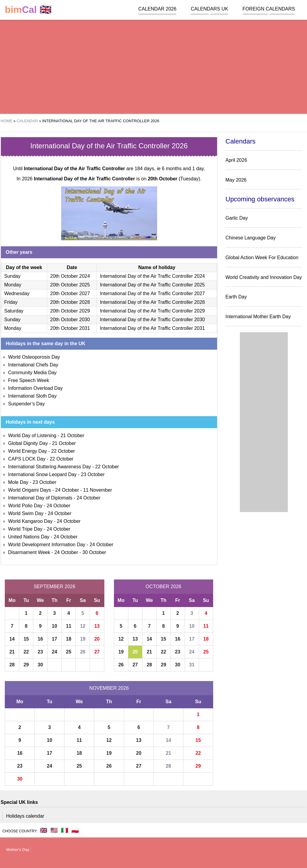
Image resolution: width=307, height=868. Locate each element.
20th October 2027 (70, 293)
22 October (63, 451)
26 (83, 652)
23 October (93, 474)
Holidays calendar (25, 816)
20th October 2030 (70, 320)
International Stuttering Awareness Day (49, 467)
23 (40, 652)
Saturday (14, 311)
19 (83, 639)
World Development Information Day (47, 545)
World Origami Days (30, 490)
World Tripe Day (25, 529)
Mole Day (18, 482)
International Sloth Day (32, 396)
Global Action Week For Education (262, 258)
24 (55, 652)
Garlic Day (237, 218)
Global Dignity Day (28, 443)
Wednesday (17, 293)
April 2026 (236, 160)
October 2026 (164, 587)
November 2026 (109, 688)
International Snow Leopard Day (42, 474)
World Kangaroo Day (30, 521)
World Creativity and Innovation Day (264, 277)
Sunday (12, 276)
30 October (94, 552)
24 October (67, 490)
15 (26, 639)
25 (69, 652)
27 (97, 652)
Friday (11, 302)
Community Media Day (32, 373)
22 (26, 652)
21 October (72, 435)
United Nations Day (29, 537)
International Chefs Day (33, 365)
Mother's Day (18, 850)
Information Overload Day (35, 388)
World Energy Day (28, 451)
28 (12, 665)
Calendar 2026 (157, 9)
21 (12, 652)
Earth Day (236, 297)
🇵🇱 (75, 830)
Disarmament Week (29, 552)
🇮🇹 (65, 830)
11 (69, 626)
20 (97, 639)
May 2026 (236, 180)
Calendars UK (209, 9)
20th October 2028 (70, 302)
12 (83, 626)
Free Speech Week (29, 380)
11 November (97, 490)
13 (97, 626)
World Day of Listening (32, 435)
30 (40, 665)
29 (26, 665)
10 (55, 626)
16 (40, 639)
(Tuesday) (174, 179)
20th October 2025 (70, 285)
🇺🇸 (54, 830)
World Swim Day (26, 513)
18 (69, 639)
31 (192, 665)
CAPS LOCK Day (27, 459)
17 (55, 639)
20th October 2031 (70, 328)
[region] (153, 66)
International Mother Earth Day (258, 317)
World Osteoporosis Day (34, 357)
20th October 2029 (70, 311)
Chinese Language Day (250, 238)
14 (12, 639)
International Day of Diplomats (40, 498)
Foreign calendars (269, 9)
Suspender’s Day (26, 404)
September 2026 (54, 587)
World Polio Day (25, 506)
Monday (13, 285)
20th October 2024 (70, 276)
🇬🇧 (28, 10)
